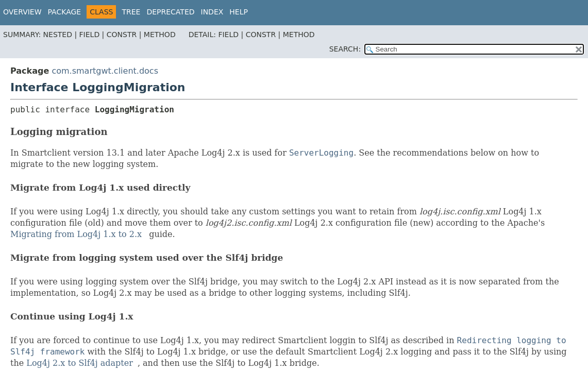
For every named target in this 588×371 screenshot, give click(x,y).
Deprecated (170, 12)
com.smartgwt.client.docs (105, 71)
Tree (131, 12)
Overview (22, 12)
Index (212, 12)
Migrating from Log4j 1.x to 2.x (76, 234)
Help (239, 12)
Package (65, 12)
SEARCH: (345, 49)
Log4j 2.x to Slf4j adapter (80, 363)
